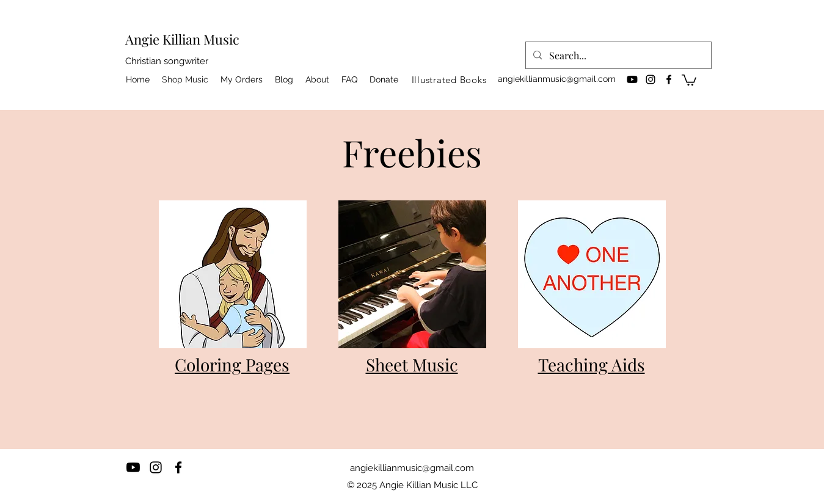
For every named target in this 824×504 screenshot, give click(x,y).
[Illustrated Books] (449, 79)
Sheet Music (412, 364)
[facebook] (669, 79)
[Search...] (617, 56)
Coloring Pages (232, 364)
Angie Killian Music (182, 39)
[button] (689, 79)
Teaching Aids (592, 364)
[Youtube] (632, 79)
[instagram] (651, 79)
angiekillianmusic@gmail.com (557, 79)
